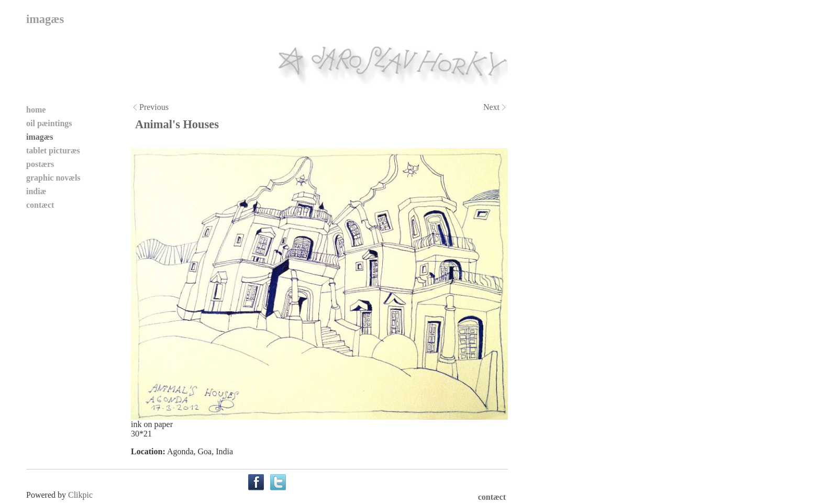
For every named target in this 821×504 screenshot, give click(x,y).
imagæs (40, 137)
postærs (40, 164)
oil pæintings (49, 123)
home (36, 110)
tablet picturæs (53, 150)
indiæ (36, 191)
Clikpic (80, 495)
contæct (40, 205)
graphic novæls (53, 178)
